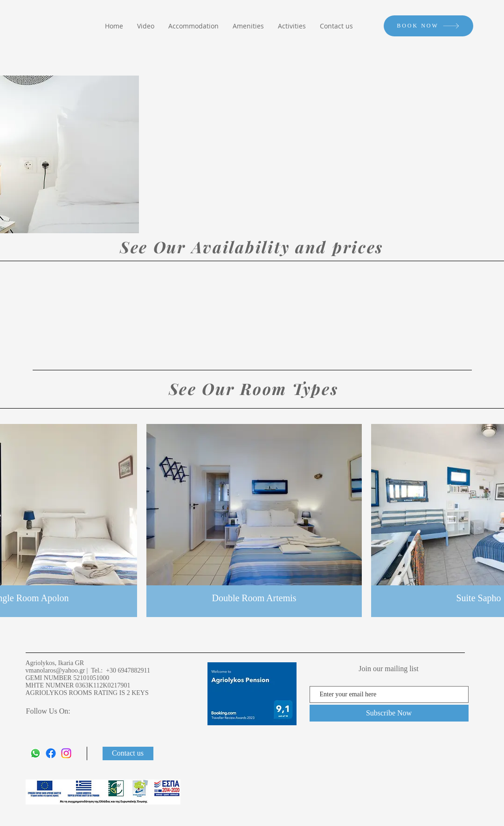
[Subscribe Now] (389, 713)
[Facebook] (51, 753)
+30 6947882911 (128, 670)
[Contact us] (128, 753)
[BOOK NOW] (428, 26)
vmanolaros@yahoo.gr (55, 670)
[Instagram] (66, 753)
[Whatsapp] (35, 753)
